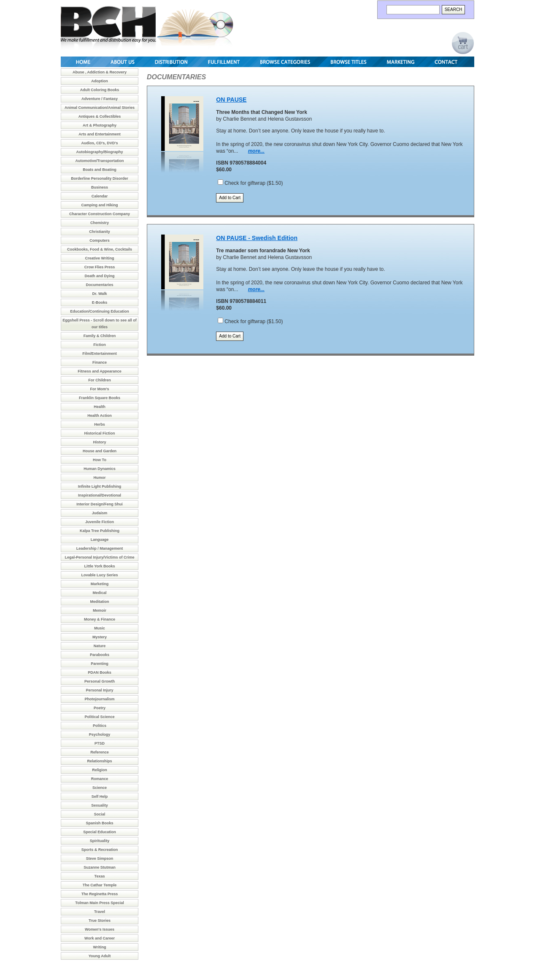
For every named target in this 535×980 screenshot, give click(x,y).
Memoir (100, 610)
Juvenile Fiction (100, 522)
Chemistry (100, 223)
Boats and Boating (100, 170)
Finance (100, 362)
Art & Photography (100, 125)
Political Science (99, 717)
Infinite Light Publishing (100, 486)
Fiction (100, 345)
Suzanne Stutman (100, 867)
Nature (100, 646)
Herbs (100, 424)
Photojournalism (99, 699)
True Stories (100, 921)
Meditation (100, 602)
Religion (100, 770)
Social (100, 814)
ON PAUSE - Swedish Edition (257, 238)
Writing (100, 947)
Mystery (100, 637)
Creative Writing (100, 258)
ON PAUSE (231, 100)
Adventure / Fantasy (100, 99)
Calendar (100, 196)
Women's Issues (100, 929)
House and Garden (100, 451)
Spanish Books (99, 823)
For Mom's (99, 389)
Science (100, 788)
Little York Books (99, 566)
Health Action (100, 416)
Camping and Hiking (99, 205)
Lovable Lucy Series (99, 575)
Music (100, 628)
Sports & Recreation (100, 850)
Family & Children (100, 336)
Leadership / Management (100, 548)
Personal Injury (99, 690)
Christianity (100, 232)
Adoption (100, 81)
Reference (100, 752)
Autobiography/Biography (100, 152)
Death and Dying (99, 276)
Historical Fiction (99, 433)
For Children (100, 380)
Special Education (100, 832)
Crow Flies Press (100, 267)
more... (256, 151)
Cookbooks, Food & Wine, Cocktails (100, 249)
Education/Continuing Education (100, 311)
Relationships (99, 761)
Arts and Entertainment (100, 134)
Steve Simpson (100, 859)
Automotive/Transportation (99, 161)
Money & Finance (100, 619)
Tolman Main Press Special (99, 903)
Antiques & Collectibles (100, 116)
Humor (100, 478)
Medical (99, 593)
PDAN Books (100, 672)
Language (100, 540)
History (99, 442)
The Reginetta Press (100, 894)
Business (100, 187)
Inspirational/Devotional (100, 495)
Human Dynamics (100, 469)
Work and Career (100, 938)
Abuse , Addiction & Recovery (100, 72)
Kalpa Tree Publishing (100, 531)
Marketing (100, 584)
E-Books (100, 302)
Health (100, 407)
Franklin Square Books (100, 398)
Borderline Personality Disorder (100, 178)
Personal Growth (100, 681)
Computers (100, 240)
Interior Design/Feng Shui (100, 504)
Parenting (100, 664)
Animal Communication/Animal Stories (100, 108)
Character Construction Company (100, 214)
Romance (100, 779)
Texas (100, 876)
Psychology (100, 734)
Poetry (100, 708)
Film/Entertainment (100, 354)
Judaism (100, 513)
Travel (100, 912)
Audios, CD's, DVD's (100, 143)
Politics (100, 726)
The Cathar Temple (100, 885)
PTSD (100, 743)
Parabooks (100, 655)
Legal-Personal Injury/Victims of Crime (100, 557)
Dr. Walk (99, 294)
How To (100, 460)
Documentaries (99, 285)
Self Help (100, 796)
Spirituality (100, 841)
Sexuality (100, 805)
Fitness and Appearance (100, 371)
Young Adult (100, 956)
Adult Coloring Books (100, 90)
